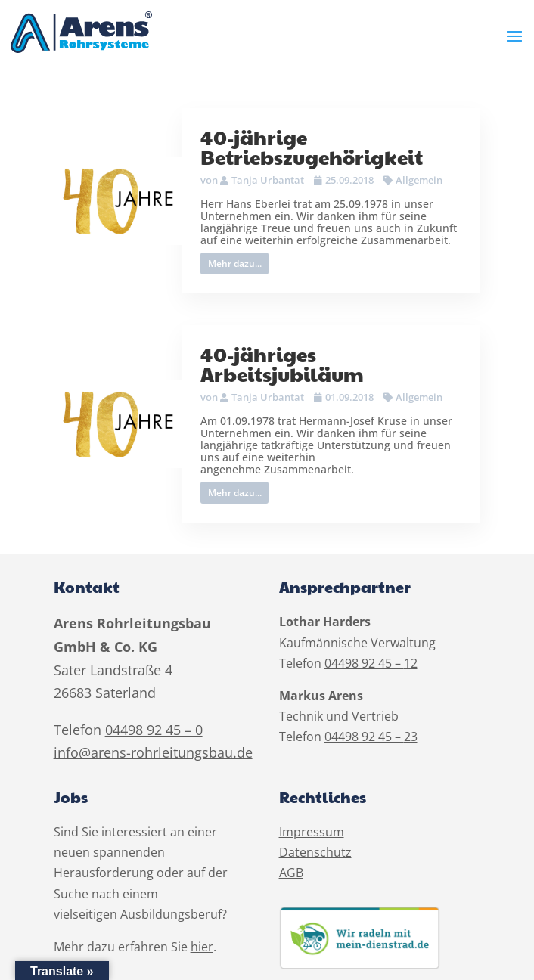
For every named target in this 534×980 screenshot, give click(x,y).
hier (202, 947)
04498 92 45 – (364, 663)
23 (411, 737)
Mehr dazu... (235, 264)
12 (411, 663)
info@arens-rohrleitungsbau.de (153, 752)
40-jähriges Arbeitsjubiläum (282, 364)
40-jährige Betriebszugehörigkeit (312, 147)
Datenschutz (315, 852)
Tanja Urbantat (268, 180)
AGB (291, 873)
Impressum (312, 832)
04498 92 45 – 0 (154, 730)
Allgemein (419, 180)
